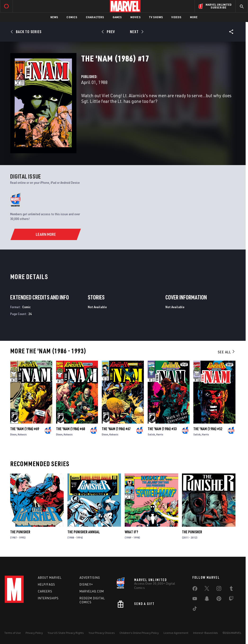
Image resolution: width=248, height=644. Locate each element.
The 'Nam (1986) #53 (162, 429)
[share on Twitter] (207, 589)
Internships (48, 598)
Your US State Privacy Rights (66, 633)
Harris (160, 434)
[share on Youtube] (195, 600)
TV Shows (156, 17)
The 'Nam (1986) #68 (71, 429)
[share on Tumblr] (231, 589)
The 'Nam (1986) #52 (208, 429)
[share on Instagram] (219, 589)
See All (226, 352)
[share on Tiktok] (195, 609)
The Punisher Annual (84, 532)
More (194, 17)
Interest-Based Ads (206, 633)
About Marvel (50, 578)
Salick (151, 434)
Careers (45, 591)
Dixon (13, 434)
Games (117, 17)
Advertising (90, 578)
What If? (131, 532)
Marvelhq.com (92, 591)
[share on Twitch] (231, 600)
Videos (176, 17)
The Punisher (20, 532)
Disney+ (86, 584)
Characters (95, 17)
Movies (135, 17)
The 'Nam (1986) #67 (116, 429)
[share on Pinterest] (219, 600)
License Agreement (176, 633)
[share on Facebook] (195, 590)
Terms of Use (13, 633)
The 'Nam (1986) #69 (25, 429)
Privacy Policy (34, 633)
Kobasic (22, 434)
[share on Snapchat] (207, 600)
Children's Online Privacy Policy (139, 633)
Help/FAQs (46, 584)
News (54, 17)
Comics (72, 17)
